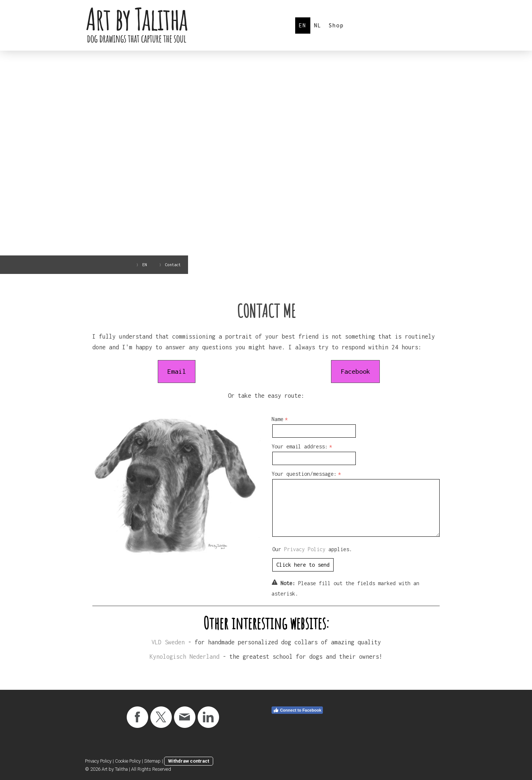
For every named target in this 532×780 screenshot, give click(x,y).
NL (318, 25)
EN (303, 25)
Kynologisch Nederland (185, 657)
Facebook (355, 371)
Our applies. (312, 549)
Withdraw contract (189, 761)
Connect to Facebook (297, 710)
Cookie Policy (128, 761)
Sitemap (152, 761)
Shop (336, 25)
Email (177, 371)
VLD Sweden (168, 642)
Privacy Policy (305, 549)
